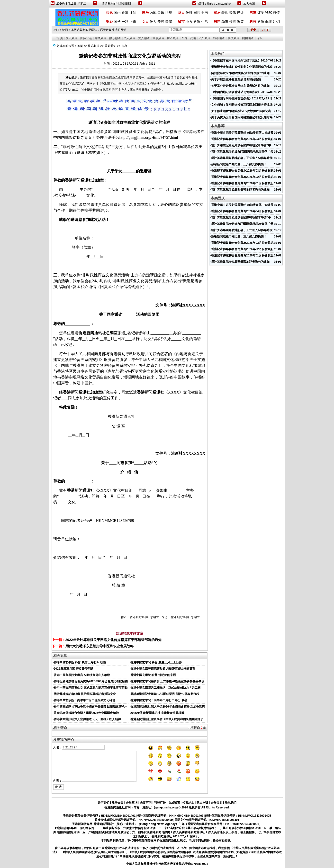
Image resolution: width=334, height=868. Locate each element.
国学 (117, 22)
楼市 (233, 22)
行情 (276, 13)
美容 (161, 22)
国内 (117, 13)
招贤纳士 (188, 803)
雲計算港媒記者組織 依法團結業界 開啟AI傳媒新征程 (165, 694)
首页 (80, 46)
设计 (240, 13)
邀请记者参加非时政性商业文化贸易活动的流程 (242, 67)
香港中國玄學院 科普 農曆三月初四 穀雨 (80, 662)
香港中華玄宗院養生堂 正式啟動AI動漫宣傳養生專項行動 (91, 688)
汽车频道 (205, 38)
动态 (225, 22)
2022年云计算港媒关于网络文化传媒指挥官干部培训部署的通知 (113, 640)
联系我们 (231, 803)
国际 (197, 13)
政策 (240, 22)
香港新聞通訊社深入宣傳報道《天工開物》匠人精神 (87, 719)
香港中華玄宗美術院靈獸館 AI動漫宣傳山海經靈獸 (163, 669)
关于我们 (103, 803)
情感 (169, 22)
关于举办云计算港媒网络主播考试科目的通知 (240, 86)
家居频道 (158, 38)
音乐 (161, 13)
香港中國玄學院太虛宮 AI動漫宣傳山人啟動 (82, 675)
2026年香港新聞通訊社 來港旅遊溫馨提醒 (157, 713)
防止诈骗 (202, 803)
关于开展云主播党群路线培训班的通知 (236, 79)
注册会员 (117, 803)
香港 (125, 13)
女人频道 (144, 38)
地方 (189, 22)
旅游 (197, 22)
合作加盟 (217, 803)
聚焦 (225, 13)
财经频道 (100, 38)
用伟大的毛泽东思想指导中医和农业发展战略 (99, 646)
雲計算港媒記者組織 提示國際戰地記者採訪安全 (85, 694)
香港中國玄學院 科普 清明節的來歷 (153, 675)
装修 (233, 13)
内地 (153, 13)
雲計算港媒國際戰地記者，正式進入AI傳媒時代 (242, 158)
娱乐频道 (115, 38)
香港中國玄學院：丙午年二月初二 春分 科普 (159, 700)
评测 (261, 13)
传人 (153, 22)
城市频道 (219, 38)
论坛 (260, 38)
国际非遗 (86, 38)
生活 (205, 22)
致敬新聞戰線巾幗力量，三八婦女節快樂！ (239, 164)
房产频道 (173, 38)
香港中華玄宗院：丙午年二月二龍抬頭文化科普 (84, 700)
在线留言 (174, 803)
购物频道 (248, 38)
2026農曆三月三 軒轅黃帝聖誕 (73, 669)
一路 (125, 22)
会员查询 (132, 803)
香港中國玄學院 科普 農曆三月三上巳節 (156, 662)
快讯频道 (72, 38)
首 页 (60, 38)
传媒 (189, 13)
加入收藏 (249, 4)
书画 (205, 13)
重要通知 (110, 46)
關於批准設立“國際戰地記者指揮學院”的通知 (240, 73)
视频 (193, 38)
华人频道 (129, 38)
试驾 (269, 13)
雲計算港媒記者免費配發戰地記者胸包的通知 (240, 190)
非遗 (269, 22)
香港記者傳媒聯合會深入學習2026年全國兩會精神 (86, 713)
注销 (276, 22)
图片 (184, 38)
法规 (169, 13)
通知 (133, 13)
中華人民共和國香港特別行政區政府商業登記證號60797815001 (167, 864)
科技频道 (234, 38)
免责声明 (146, 803)
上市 (133, 22)
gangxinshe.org (166, 807)
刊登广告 (160, 803)
